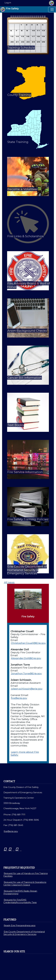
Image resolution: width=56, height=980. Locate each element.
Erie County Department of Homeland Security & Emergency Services (27, 570)
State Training (18, 142)
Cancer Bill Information (25, 378)
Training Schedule (21, 48)
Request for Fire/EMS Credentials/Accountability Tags (20, 901)
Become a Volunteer (23, 189)
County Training (19, 95)
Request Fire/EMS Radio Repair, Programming (20, 892)
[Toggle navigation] (52, 9)
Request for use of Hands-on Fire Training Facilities (26, 875)
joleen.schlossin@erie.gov (27, 689)
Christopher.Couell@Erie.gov (28, 643)
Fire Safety (10, 9)
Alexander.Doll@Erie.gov (26, 658)
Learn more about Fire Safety (25, 753)
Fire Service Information (25, 472)
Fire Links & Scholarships (26, 236)
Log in (8, 3)
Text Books (16, 425)
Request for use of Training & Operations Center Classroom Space (25, 883)
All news (9, 582)
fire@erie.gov (19, 698)
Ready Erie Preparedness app (20, 925)
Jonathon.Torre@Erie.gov (26, 673)
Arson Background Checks (27, 331)
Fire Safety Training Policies (28, 519)
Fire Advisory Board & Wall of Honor (29, 285)
